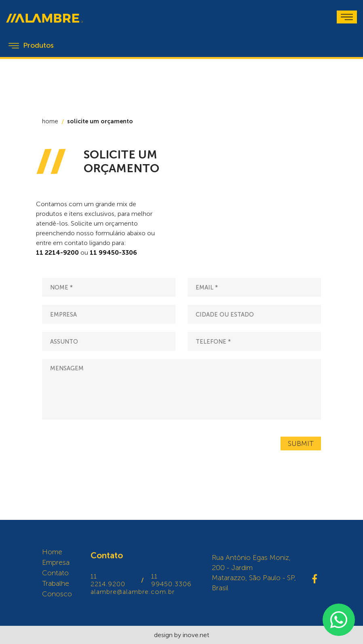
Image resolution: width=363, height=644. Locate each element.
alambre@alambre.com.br (133, 592)
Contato (55, 573)
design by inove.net (182, 635)
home (50, 121)
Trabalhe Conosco (57, 589)
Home (52, 552)
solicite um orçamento (100, 121)
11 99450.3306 (171, 580)
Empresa (56, 562)
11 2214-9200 (57, 252)
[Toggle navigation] (347, 17)
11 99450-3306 (113, 252)
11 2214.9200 (108, 580)
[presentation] (103, 443)
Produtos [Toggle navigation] (31, 46)
